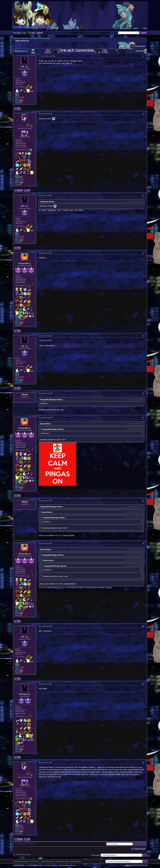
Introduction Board (45, 38)
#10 (143, 626)
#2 (143, 114)
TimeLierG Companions (21, 38)
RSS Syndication (76, 861)
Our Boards (34, 38)
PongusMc (23, 263)
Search (136, 28)
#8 (143, 501)
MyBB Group (37, 865)
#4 (143, 253)
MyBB (22, 865)
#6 (143, 393)
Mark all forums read (62, 861)
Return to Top (35, 861)
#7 (143, 418)
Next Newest (30, 844)
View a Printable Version (23, 854)
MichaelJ (23, 694)
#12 (143, 762)
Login (33, 33)
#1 (143, 56)
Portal (126, 28)
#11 (143, 684)
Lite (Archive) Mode (47, 861)
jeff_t (23, 66)
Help (145, 28)
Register (40, 33)
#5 (143, 336)
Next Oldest (20, 844)
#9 (143, 543)
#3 (143, 195)
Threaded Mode (141, 51)
